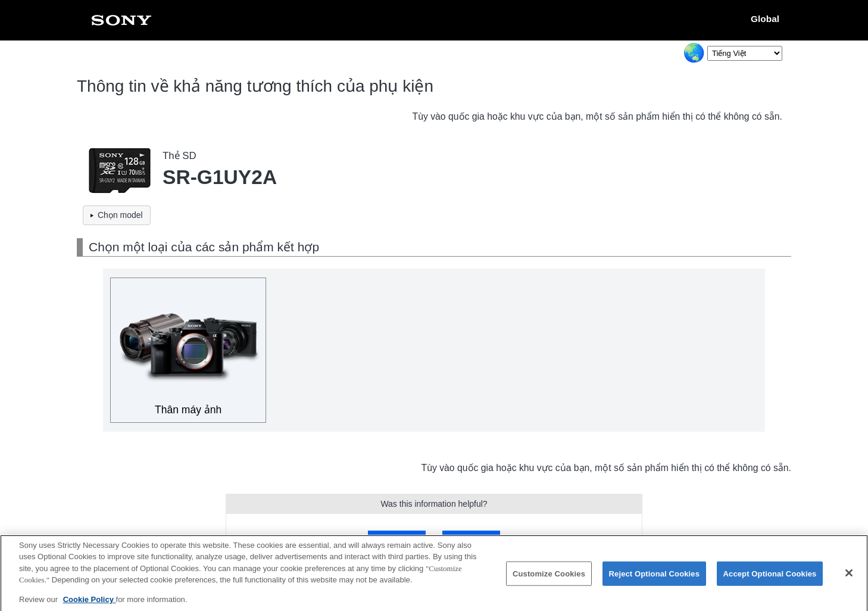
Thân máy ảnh (188, 410)
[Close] (849, 578)
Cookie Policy (90, 604)
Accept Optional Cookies (770, 578)
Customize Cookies (549, 578)
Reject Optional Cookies (655, 578)
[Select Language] (745, 53)
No (471, 539)
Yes (397, 539)
